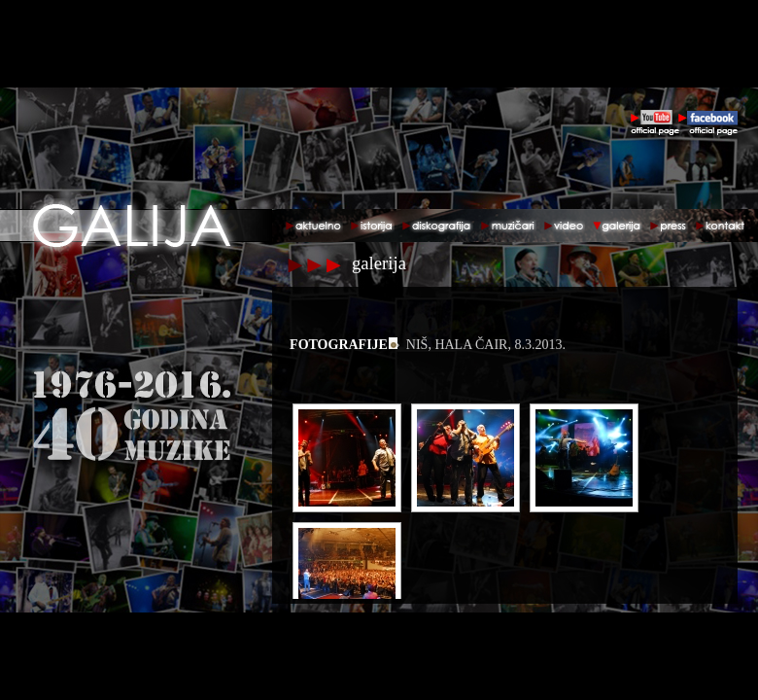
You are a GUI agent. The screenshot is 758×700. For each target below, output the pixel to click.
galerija (379, 263)
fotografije (339, 345)
